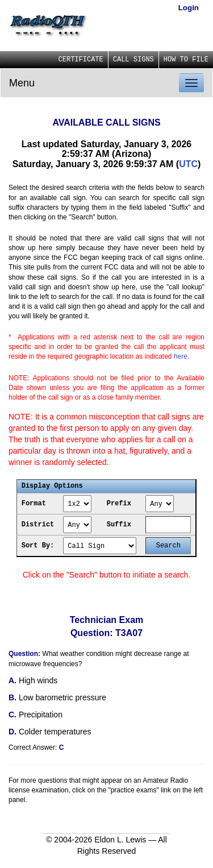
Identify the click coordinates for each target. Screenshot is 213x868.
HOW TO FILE (186, 60)
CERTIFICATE (81, 60)
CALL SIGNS (133, 60)
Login (189, 8)
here (181, 356)
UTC (188, 164)
